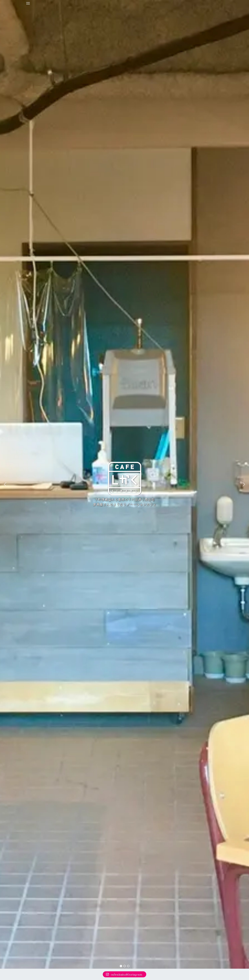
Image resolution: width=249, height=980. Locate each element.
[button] (5, 484)
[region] (124, 484)
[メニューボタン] (28, 3)
